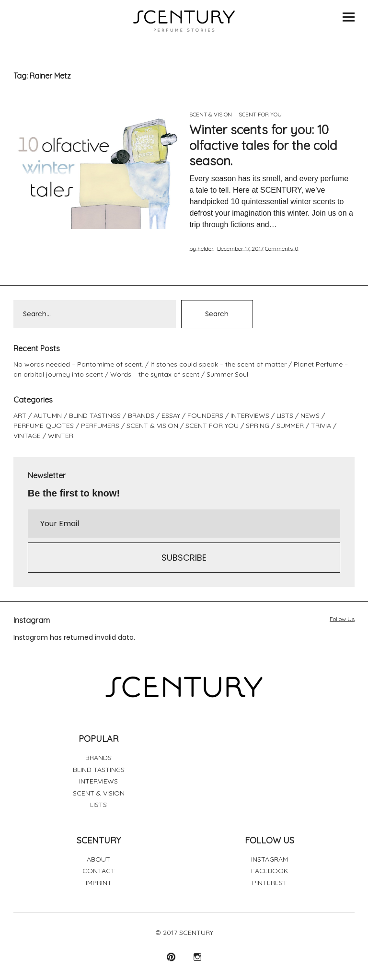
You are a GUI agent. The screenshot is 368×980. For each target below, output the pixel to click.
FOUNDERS (205, 415)
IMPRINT (99, 883)
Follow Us (342, 619)
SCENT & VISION (211, 114)
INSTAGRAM (270, 859)
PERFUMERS (100, 426)
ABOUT (98, 859)
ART (20, 415)
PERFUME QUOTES (44, 426)
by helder (201, 248)
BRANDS (141, 415)
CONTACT (99, 871)
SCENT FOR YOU (260, 114)
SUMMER (290, 426)
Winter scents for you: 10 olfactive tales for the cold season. (263, 145)
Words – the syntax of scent (155, 374)
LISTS (285, 415)
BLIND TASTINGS (95, 415)
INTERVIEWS (250, 415)
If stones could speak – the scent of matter (218, 364)
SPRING (258, 426)
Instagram (197, 957)
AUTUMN (48, 415)
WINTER (61, 436)
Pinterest (171, 957)
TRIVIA (321, 426)
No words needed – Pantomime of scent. (78, 364)
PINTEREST (270, 883)
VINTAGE (27, 436)
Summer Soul (227, 374)
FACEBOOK (270, 871)
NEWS (310, 415)
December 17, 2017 (240, 248)
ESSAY (171, 415)
